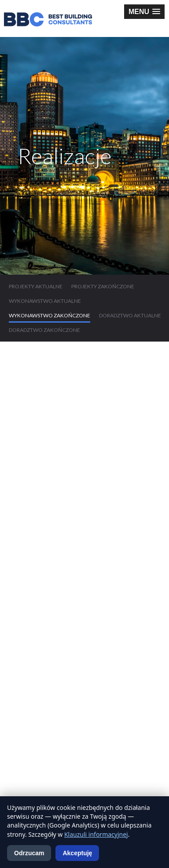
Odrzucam (29, 853)
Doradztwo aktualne (130, 315)
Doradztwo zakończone (44, 330)
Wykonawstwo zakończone (50, 315)
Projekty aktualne (36, 286)
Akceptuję (77, 853)
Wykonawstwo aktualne (45, 301)
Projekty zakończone (103, 286)
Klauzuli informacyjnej (96, 834)
